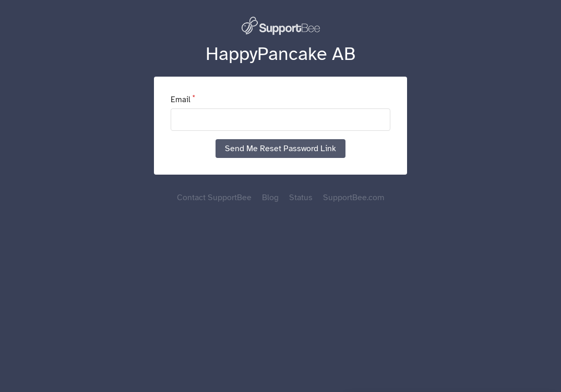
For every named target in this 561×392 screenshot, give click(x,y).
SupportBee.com (354, 198)
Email (181, 100)
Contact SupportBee (214, 198)
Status (301, 198)
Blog (270, 198)
